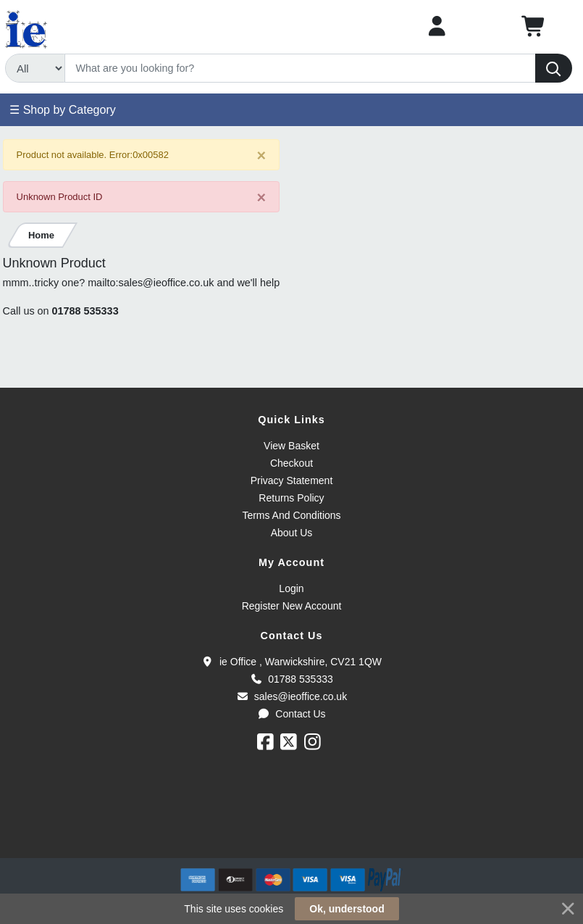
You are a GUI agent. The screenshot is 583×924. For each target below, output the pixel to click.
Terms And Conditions (291, 515)
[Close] (262, 155)
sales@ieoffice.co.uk (291, 696)
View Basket (291, 446)
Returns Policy (291, 498)
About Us (292, 533)
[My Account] (437, 26)
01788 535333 (85, 311)
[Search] (300, 68)
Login (291, 588)
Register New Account (292, 606)
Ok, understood (347, 909)
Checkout (291, 463)
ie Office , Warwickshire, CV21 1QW (291, 662)
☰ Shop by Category (63, 110)
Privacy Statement (292, 480)
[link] (292, 832)
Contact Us (291, 714)
